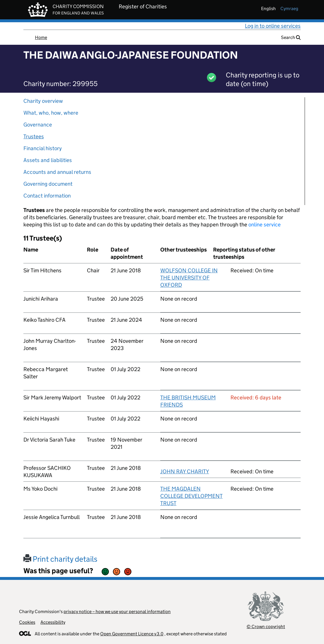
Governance (38, 125)
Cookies (27, 622)
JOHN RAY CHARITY (185, 471)
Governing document (48, 184)
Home (41, 37)
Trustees (34, 136)
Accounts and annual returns (57, 172)
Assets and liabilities (48, 160)
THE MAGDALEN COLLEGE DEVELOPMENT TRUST (191, 496)
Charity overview (43, 101)
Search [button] (291, 37)
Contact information (47, 196)
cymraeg (289, 9)
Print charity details (60, 559)
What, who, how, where (51, 113)
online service (265, 225)
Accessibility (53, 622)
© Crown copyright (266, 627)
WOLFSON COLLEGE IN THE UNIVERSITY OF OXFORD (189, 278)
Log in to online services (273, 26)
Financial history (43, 148)
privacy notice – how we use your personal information (117, 612)
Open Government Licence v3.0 (132, 634)
